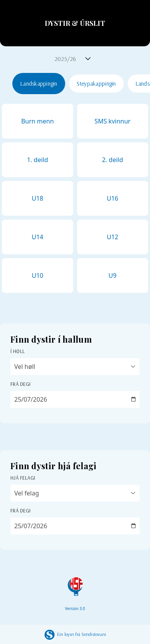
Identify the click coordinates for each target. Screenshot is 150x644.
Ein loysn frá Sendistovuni (75, 634)
